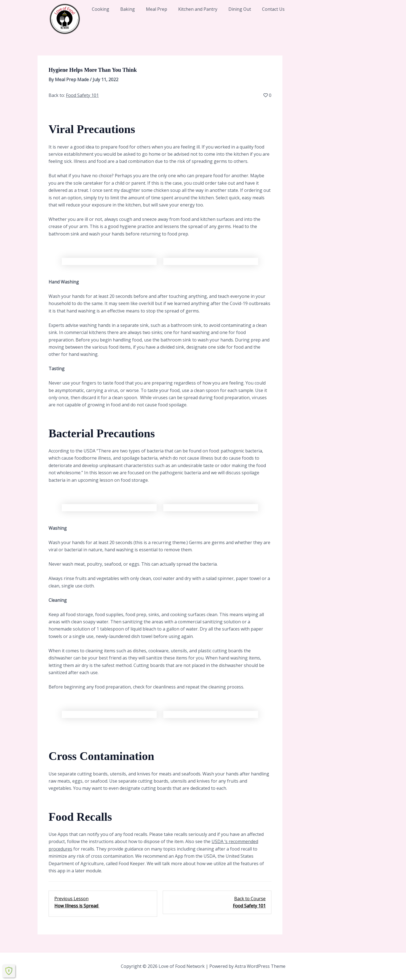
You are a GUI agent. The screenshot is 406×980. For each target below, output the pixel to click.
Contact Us (273, 9)
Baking (128, 9)
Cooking (101, 9)
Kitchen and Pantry (198, 9)
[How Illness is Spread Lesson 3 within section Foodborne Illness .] (103, 902)
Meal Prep (157, 9)
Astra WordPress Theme (260, 966)
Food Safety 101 (82, 95)
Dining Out (240, 9)
